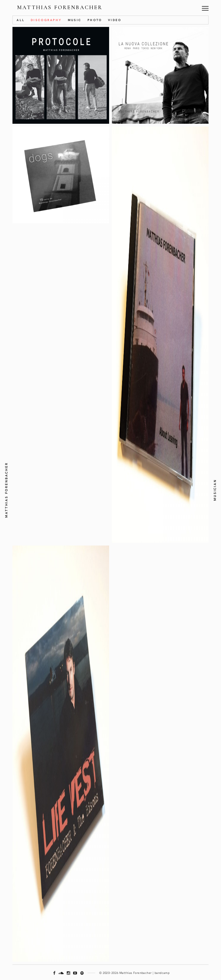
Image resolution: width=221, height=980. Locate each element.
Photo (95, 20)
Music (75, 20)
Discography (46, 20)
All (21, 20)
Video (115, 20)
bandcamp (162, 973)
